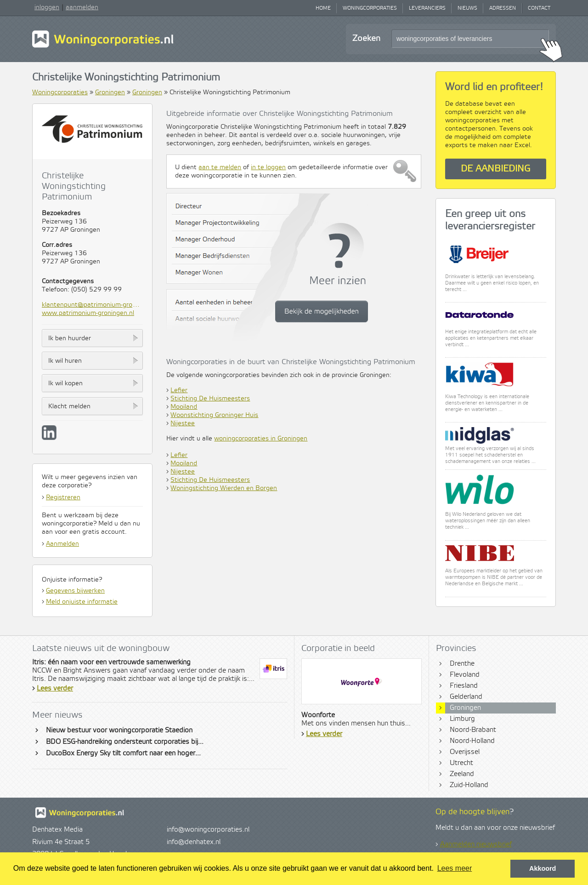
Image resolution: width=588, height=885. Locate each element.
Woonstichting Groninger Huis (214, 415)
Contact (539, 8)
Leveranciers (427, 8)
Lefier (179, 390)
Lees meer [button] (455, 868)
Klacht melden (69, 406)
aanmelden (82, 7)
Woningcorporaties (370, 8)
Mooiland (184, 407)
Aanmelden (62, 544)
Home (323, 8)
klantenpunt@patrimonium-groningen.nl (92, 305)
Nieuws (467, 8)
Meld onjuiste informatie (82, 602)
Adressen (503, 8)
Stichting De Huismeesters (210, 399)
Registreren (63, 497)
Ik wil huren (65, 361)
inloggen (47, 7)
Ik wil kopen (65, 383)
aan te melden (220, 167)
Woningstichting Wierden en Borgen (224, 488)
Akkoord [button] (543, 868)
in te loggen (268, 167)
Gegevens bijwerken (75, 591)
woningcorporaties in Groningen (261, 439)
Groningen (110, 92)
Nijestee (183, 423)
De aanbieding (496, 169)
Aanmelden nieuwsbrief (476, 845)
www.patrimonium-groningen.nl (88, 313)
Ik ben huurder (70, 338)
